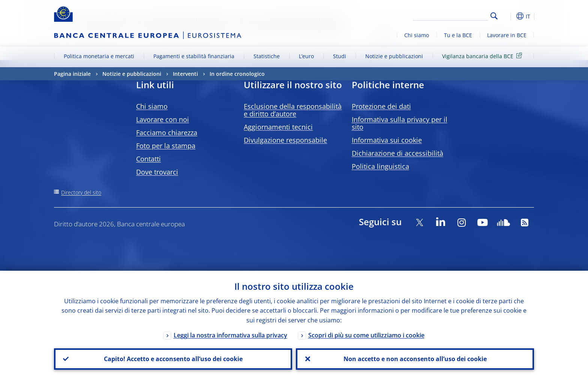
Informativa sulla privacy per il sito (400, 123)
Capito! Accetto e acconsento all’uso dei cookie (173, 359)
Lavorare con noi (163, 119)
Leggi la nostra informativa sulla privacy (230, 335)
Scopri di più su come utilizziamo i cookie (366, 335)
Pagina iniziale (72, 74)
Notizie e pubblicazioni (394, 56)
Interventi (185, 74)
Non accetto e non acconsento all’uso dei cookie (415, 359)
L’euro (306, 56)
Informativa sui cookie (387, 140)
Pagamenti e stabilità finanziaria (194, 56)
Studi (340, 56)
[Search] (450, 15)
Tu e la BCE (458, 35)
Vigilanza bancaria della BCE (483, 56)
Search (494, 16)
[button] (508, 16)
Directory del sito (81, 192)
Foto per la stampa (166, 146)
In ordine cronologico (237, 74)
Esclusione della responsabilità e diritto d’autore (293, 110)
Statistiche (267, 56)
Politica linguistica (380, 166)
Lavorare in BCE (507, 35)
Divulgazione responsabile (285, 140)
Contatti (148, 159)
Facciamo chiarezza (167, 133)
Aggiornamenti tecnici (278, 127)
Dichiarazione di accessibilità (397, 153)
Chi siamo (417, 35)
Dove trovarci (157, 172)
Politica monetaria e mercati (99, 56)
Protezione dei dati (381, 106)
